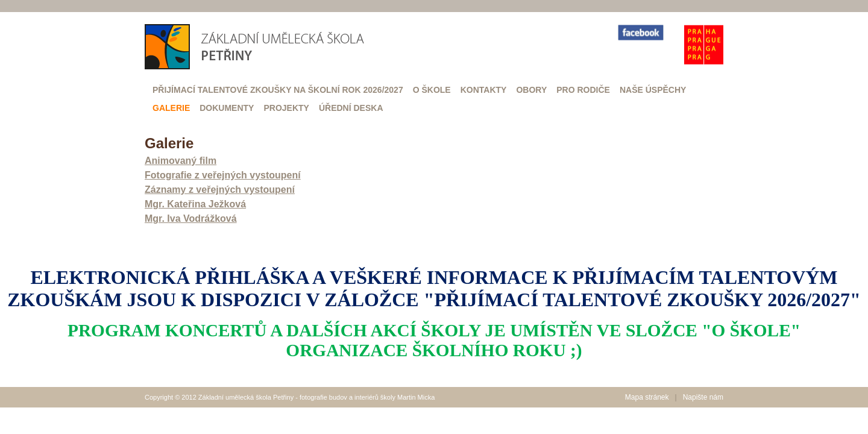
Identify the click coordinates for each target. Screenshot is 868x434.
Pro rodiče (583, 90)
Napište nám (703, 397)
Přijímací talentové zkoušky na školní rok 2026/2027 (278, 90)
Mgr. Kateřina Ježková (195, 204)
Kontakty (484, 90)
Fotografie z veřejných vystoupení (223, 175)
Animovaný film (181, 161)
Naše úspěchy (653, 90)
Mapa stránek (647, 397)
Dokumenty (227, 108)
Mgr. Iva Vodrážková (191, 219)
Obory (531, 90)
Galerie (171, 108)
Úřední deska (351, 108)
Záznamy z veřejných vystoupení (220, 190)
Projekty (286, 108)
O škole (432, 90)
